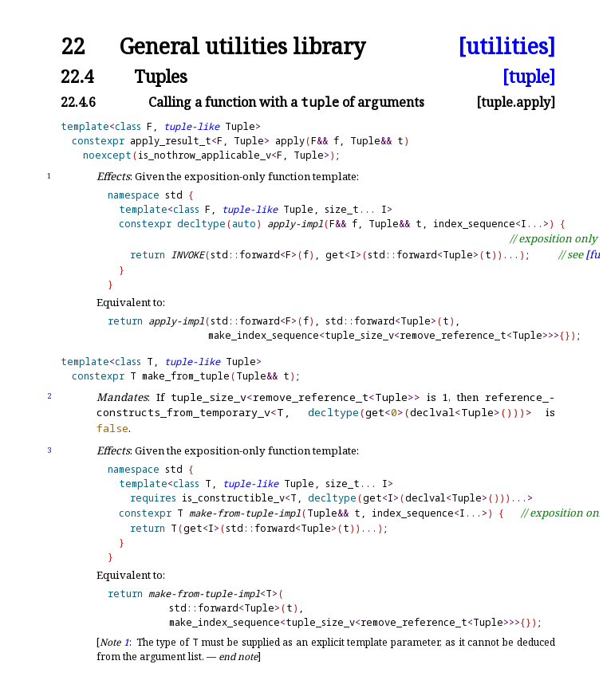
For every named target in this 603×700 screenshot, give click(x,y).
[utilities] (506, 47)
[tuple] (529, 76)
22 (73, 47)
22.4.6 (78, 102)
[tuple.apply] (516, 102)
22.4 (77, 76)
